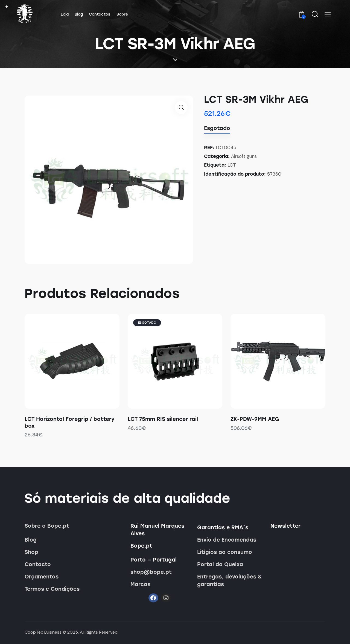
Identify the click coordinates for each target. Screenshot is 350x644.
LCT (232, 165)
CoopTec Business (43, 632)
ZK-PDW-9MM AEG (255, 419)
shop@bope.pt (151, 572)
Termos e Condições (52, 589)
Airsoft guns (244, 156)
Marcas (140, 584)
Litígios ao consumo (225, 552)
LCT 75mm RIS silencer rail (163, 419)
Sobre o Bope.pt (47, 526)
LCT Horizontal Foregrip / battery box (70, 423)
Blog (31, 540)
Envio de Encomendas (227, 540)
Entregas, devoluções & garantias (229, 581)
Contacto (38, 564)
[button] (328, 14)
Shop (31, 552)
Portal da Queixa (220, 564)
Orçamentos (42, 577)
